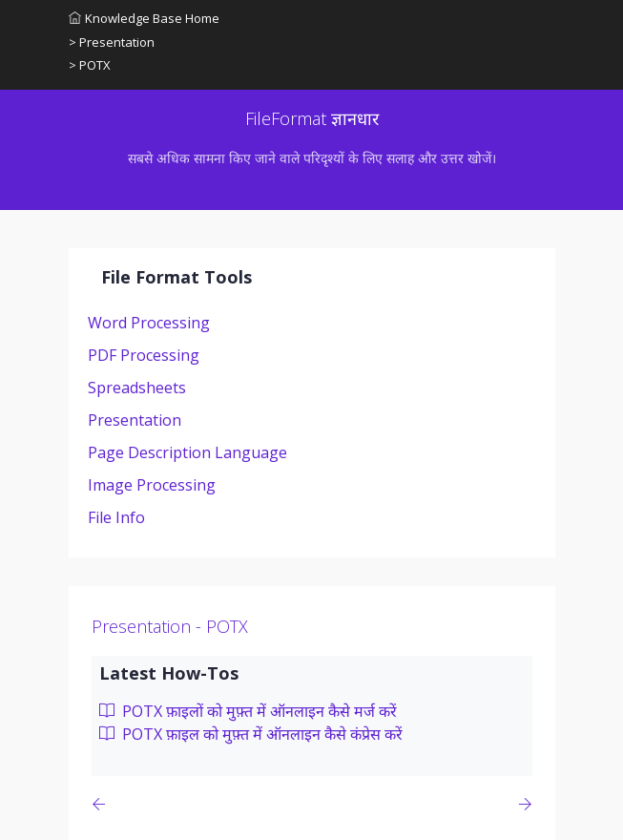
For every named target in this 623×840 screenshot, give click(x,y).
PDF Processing (144, 355)
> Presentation (112, 42)
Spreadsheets (137, 388)
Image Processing (152, 485)
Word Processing (149, 323)
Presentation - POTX (170, 626)
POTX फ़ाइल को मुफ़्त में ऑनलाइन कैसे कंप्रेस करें (251, 734)
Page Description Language (187, 452)
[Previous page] (103, 804)
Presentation (135, 420)
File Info (116, 517)
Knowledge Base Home (144, 18)
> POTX (90, 65)
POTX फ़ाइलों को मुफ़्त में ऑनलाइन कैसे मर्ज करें (248, 711)
